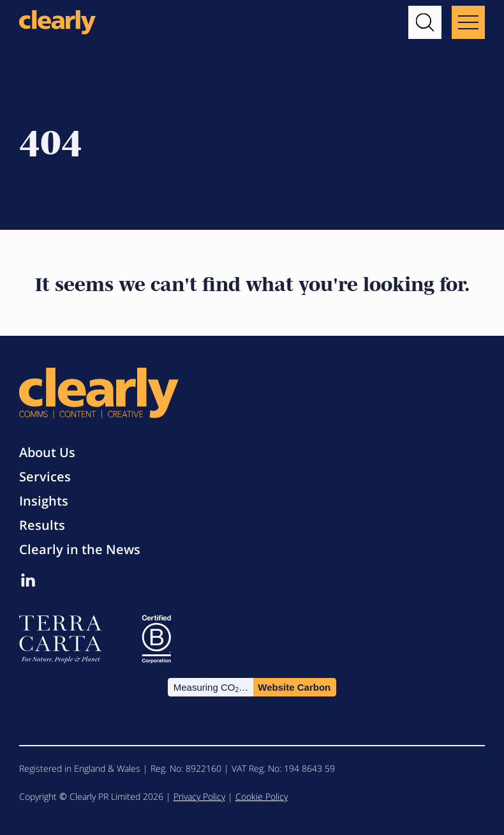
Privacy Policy (199, 796)
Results (42, 525)
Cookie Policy (262, 796)
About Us (47, 452)
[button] (425, 22)
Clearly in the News (80, 549)
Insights (44, 501)
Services (45, 477)
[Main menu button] (468, 22)
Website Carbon (294, 687)
